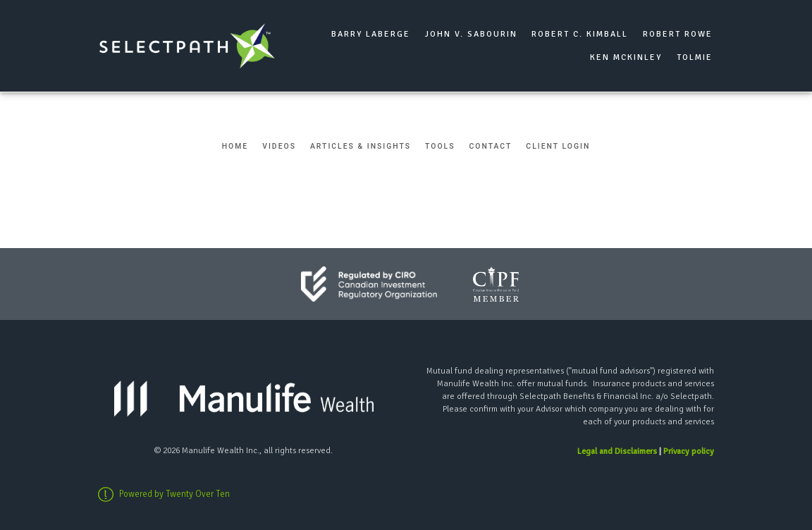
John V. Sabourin (471, 34)
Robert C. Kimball (580, 34)
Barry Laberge (371, 34)
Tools (440, 146)
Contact (491, 146)
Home (235, 146)
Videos (279, 146)
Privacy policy (689, 451)
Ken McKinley (626, 57)
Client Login (558, 146)
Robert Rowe (678, 34)
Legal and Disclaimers (617, 451)
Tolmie (695, 57)
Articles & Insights (361, 146)
